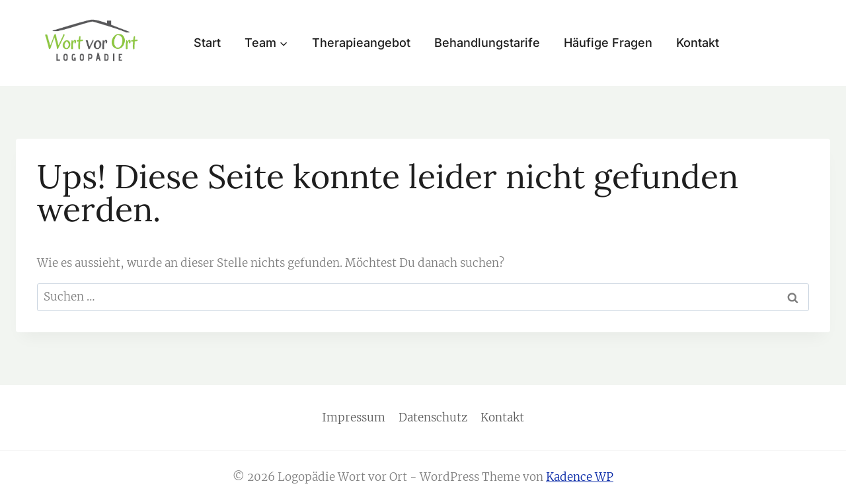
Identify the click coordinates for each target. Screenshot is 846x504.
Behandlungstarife (487, 43)
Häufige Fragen (608, 43)
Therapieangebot (361, 43)
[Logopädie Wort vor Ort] (92, 41)
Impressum (354, 417)
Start (207, 43)
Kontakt (698, 43)
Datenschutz (433, 417)
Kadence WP (580, 477)
